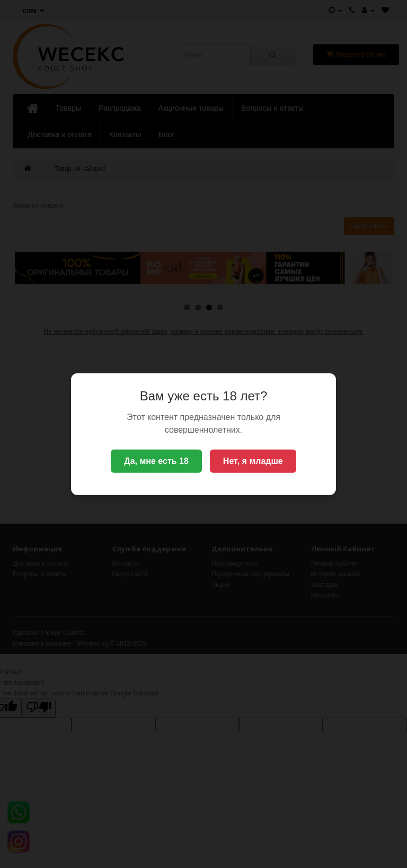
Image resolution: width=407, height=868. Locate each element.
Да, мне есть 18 (156, 461)
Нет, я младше (253, 461)
